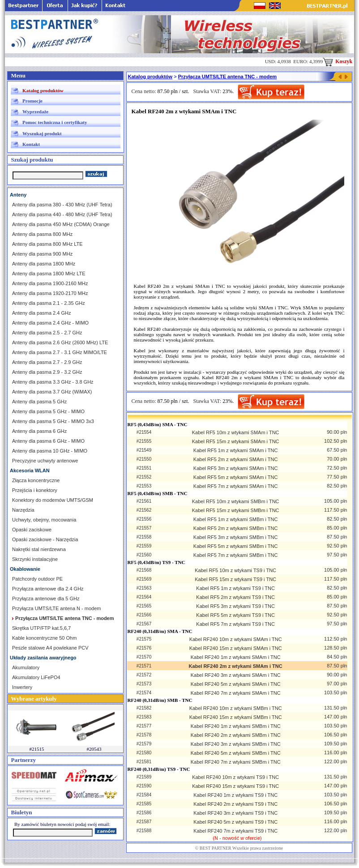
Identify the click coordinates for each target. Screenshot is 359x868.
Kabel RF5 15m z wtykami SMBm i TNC (236, 510)
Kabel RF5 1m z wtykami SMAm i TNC (236, 450)
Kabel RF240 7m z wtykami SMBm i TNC (236, 762)
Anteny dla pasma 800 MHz (42, 234)
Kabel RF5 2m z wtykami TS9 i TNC (235, 597)
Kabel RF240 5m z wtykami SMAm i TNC (236, 684)
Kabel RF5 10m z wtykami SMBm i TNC (236, 501)
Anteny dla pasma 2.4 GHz (41, 313)
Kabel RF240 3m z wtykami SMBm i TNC (236, 744)
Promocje (32, 101)
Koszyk (338, 61)
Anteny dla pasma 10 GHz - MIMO (50, 451)
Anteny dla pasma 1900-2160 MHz (50, 283)
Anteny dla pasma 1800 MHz (44, 264)
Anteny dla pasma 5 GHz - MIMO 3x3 (53, 421)
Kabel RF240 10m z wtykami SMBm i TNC (236, 708)
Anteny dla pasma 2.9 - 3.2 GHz (47, 372)
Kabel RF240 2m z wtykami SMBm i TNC (236, 735)
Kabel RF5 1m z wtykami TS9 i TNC (235, 588)
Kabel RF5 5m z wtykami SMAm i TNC (236, 477)
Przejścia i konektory (35, 490)
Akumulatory (26, 667)
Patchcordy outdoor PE (37, 579)
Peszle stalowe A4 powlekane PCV (50, 648)
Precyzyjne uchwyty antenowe (45, 461)
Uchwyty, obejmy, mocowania (44, 520)
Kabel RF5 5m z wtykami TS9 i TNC (235, 615)
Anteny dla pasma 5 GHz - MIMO (48, 411)
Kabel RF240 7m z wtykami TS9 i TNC (235, 831)
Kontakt (31, 144)
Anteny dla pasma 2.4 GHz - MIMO (50, 323)
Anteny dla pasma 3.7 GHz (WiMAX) (52, 392)
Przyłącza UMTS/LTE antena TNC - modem (227, 77)
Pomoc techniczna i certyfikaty (55, 122)
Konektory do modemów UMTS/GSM (53, 500)
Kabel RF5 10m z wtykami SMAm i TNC (236, 432)
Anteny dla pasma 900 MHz (42, 254)
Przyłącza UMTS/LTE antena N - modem (56, 608)
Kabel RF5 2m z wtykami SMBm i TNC (236, 528)
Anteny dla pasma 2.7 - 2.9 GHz (47, 362)
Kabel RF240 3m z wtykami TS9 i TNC (235, 813)
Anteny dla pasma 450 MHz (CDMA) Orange (61, 224)
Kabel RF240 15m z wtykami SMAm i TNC (236, 648)
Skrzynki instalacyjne (35, 559)
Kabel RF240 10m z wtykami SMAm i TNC (236, 639)
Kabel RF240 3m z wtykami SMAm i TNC (236, 675)
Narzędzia (23, 510)
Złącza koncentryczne (36, 480)
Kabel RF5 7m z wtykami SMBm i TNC (236, 555)
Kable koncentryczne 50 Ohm (44, 638)
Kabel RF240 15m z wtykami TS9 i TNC (235, 786)
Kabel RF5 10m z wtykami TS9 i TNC (235, 570)
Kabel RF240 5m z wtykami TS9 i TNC (235, 822)
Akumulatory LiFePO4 (36, 677)
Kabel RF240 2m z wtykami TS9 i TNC (235, 804)
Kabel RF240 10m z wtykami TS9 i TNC (235, 777)
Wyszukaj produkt (42, 133)
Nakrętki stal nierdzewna (39, 549)
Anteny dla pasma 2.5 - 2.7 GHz (47, 333)
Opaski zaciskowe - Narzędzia (45, 539)
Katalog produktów (43, 90)
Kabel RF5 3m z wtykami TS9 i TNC (235, 606)
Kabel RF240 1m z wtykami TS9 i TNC (235, 795)
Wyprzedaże (35, 111)
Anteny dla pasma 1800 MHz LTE (49, 274)
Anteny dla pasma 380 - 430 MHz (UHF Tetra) (62, 205)
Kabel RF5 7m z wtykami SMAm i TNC (236, 486)
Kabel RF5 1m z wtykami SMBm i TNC (236, 519)
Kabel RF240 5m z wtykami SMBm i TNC (236, 753)
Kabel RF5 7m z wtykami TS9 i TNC (235, 624)
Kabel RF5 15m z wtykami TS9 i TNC (235, 579)
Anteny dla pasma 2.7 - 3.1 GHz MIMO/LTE (60, 352)
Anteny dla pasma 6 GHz (39, 431)
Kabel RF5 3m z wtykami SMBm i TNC (236, 537)
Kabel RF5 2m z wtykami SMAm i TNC (236, 459)
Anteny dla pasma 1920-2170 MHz (50, 293)
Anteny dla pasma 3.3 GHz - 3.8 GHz (53, 382)
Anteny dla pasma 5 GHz (39, 402)
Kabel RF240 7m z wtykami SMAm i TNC (236, 693)
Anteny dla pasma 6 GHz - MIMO (48, 441)
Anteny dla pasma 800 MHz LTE (47, 244)
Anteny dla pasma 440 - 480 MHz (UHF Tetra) (62, 214)
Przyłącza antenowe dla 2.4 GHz (48, 589)
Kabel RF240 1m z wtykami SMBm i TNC (236, 726)
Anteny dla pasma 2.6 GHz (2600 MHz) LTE (60, 342)
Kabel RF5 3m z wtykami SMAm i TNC (236, 468)
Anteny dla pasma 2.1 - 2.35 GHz (49, 303)
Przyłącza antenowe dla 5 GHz (46, 599)
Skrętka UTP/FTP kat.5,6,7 (41, 628)
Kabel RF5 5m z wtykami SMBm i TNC (236, 546)
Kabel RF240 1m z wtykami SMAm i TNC (236, 657)
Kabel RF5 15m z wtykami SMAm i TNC (236, 441)
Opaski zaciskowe (32, 530)
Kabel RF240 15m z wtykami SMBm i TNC (236, 717)
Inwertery (22, 687)
